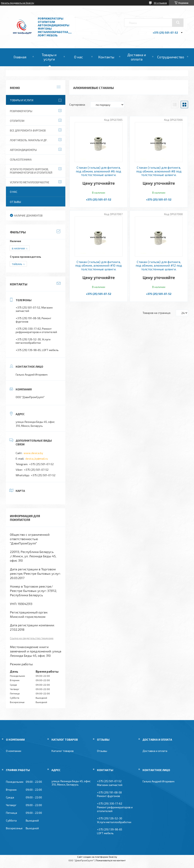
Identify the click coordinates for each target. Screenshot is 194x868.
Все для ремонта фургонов (28, 131)
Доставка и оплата (137, 57)
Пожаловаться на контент (111, 860)
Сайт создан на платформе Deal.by (97, 857)
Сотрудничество (171, 57)
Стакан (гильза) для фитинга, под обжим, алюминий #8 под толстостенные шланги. (159, 171)
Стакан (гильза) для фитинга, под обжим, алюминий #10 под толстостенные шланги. (98, 266)
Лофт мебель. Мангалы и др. (29, 140)
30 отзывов (160, 3)
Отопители (17, 121)
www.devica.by (33, 453)
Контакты (106, 57)
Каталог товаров (63, 751)
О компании (14, 751)
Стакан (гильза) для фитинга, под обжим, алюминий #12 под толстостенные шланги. (159, 266)
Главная (20, 57)
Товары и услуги (49, 57)
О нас (78, 57)
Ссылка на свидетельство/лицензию (32, 638)
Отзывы (15, 202)
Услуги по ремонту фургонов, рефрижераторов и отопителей (31, 171)
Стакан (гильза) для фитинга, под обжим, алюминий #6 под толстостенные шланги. (98, 171)
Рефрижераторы (21, 111)
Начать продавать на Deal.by (18, 3)
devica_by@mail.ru (37, 459)
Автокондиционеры (23, 150)
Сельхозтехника (21, 160)
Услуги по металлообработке (30, 182)
